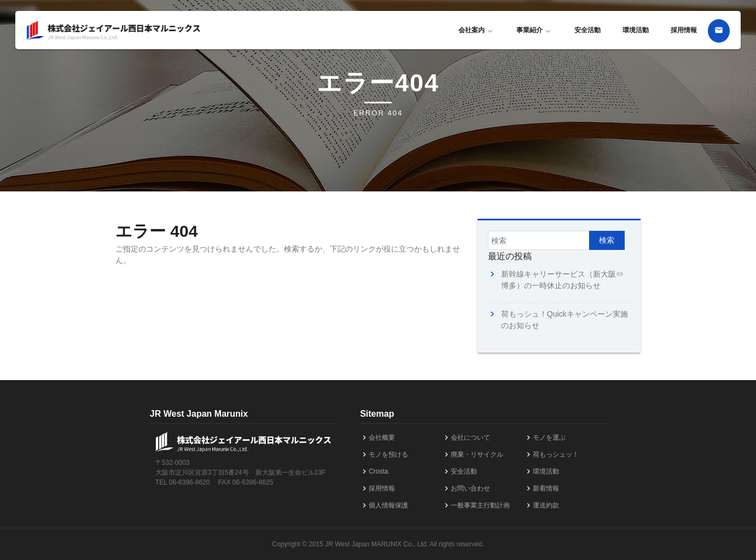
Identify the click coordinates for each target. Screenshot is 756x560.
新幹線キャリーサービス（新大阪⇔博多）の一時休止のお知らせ (562, 280)
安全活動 (588, 30)
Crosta (374, 471)
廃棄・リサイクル (473, 454)
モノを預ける (384, 454)
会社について (466, 437)
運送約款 (542, 505)
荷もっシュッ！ (551, 454)
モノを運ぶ (545, 437)
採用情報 (684, 30)
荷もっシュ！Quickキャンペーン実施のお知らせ (565, 320)
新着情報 (542, 488)
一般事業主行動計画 (476, 505)
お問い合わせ (466, 488)
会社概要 (377, 437)
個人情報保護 (384, 505)
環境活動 (636, 30)
